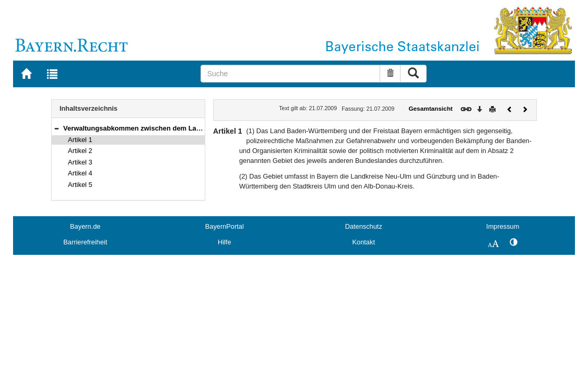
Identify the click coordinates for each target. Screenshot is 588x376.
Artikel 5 (80, 185)
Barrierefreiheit (85, 242)
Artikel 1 (80, 140)
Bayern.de (85, 226)
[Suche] (290, 74)
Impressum (503, 226)
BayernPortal (225, 226)
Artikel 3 (80, 162)
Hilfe (225, 242)
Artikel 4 (80, 173)
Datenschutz (364, 226)
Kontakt (364, 242)
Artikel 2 (80, 151)
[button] (56, 128)
